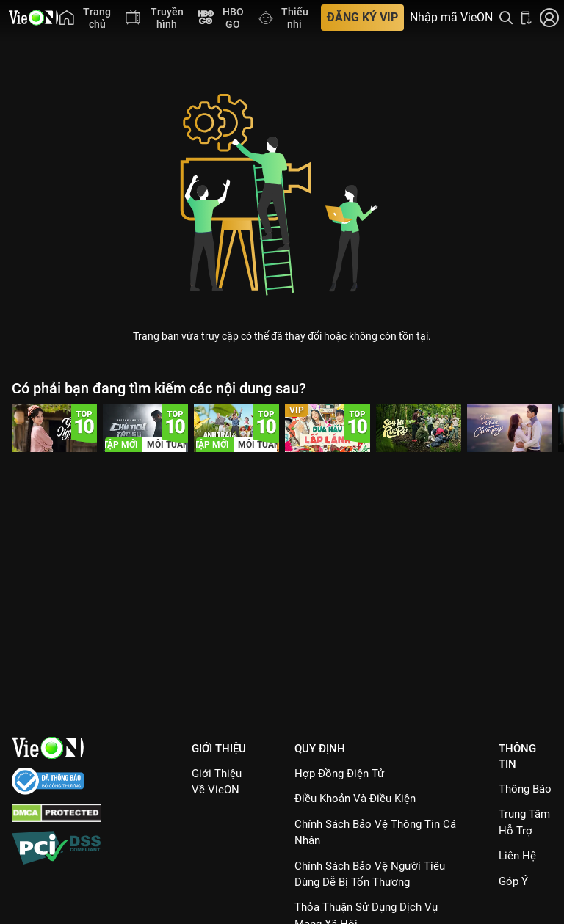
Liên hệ (517, 856)
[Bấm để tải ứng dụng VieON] (527, 18)
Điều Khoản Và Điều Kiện (355, 799)
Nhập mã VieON (451, 18)
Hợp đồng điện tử (339, 774)
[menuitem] (85, 18)
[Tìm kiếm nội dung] (506, 18)
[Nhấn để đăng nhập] (549, 18)
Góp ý (513, 881)
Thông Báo (525, 789)
